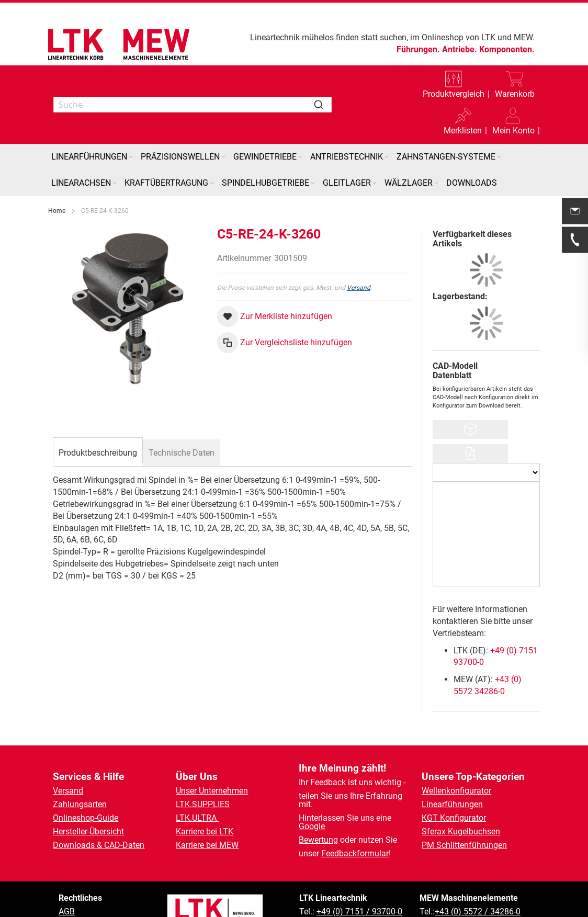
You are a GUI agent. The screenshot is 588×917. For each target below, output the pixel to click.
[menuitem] (93, 157)
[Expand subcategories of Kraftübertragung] (212, 183)
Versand (359, 288)
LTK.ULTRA (197, 818)
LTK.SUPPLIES (203, 804)
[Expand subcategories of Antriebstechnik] (387, 157)
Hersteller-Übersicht (88, 831)
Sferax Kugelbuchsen (461, 831)
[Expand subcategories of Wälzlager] (436, 183)
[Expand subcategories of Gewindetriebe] (300, 157)
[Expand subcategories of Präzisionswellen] (223, 157)
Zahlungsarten (80, 804)
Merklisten (463, 131)
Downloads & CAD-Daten (99, 845)
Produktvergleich (454, 94)
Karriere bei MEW (207, 845)
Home (57, 211)
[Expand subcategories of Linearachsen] (115, 183)
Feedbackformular (355, 853)
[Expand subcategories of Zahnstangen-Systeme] (499, 157)
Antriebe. (460, 49)
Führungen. (418, 49)
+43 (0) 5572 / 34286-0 (478, 912)
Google (312, 826)
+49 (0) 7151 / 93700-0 (359, 912)
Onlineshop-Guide (86, 818)
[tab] (98, 451)
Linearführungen (452, 804)
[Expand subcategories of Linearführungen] (131, 157)
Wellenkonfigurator (456, 791)
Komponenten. (507, 49)
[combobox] (193, 105)
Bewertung (318, 840)
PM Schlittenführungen (464, 845)
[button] (513, 123)
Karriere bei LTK (205, 831)
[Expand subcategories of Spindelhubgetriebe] (313, 183)
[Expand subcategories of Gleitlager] (375, 183)
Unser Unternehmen (212, 791)
